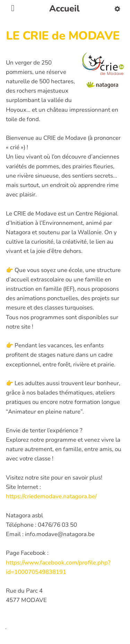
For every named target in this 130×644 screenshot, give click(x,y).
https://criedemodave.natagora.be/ (51, 496)
